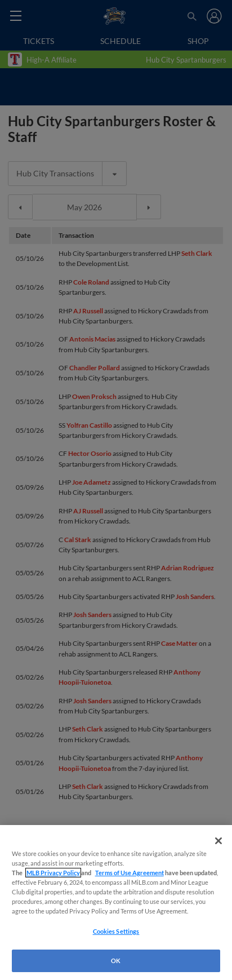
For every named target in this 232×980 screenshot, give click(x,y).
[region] (116, 903)
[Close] (218, 841)
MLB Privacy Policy (53, 873)
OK (116, 961)
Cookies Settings (116, 931)
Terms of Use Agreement (130, 873)
